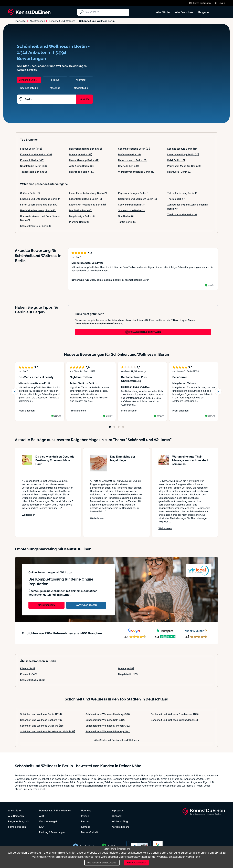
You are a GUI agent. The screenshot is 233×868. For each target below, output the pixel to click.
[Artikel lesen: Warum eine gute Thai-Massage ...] (164, 465)
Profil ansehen (35, 411)
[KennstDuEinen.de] (29, 12)
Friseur (28, 668)
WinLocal (117, 816)
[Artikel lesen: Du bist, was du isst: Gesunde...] (27, 465)
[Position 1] (110, 427)
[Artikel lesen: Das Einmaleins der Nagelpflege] (98, 465)
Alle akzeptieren (136, 863)
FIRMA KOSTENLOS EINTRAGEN (143, 332)
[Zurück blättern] (15, 391)
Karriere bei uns (121, 827)
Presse (85, 816)
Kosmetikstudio (32, 680)
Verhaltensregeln (49, 821)
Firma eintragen (17, 827)
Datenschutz (46, 810)
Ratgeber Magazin (19, 821)
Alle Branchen (184, 12)
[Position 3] (119, 427)
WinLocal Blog (120, 821)
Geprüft (211, 285)
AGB (41, 816)
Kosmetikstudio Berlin (137, 280)
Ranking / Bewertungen (52, 832)
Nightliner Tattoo (81, 377)
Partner (85, 821)
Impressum (118, 810)
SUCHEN (85, 99)
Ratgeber (204, 12)
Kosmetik (29, 674)
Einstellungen (63, 810)
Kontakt (85, 827)
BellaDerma (180, 377)
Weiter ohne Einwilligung (102, 863)
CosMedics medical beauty (105, 280)
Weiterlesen (29, 515)
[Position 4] (123, 427)
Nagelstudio (128, 674)
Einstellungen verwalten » (185, 857)
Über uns (86, 810)
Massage (126, 668)
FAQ (41, 827)
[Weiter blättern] (218, 391)
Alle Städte (163, 12)
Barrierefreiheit (89, 832)
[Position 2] (114, 427)
